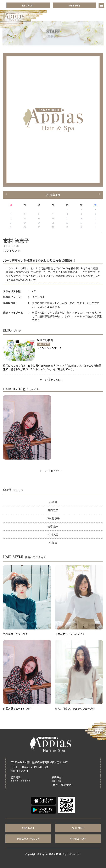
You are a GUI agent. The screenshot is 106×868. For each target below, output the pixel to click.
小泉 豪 (53, 502)
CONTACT (28, 828)
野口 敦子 (53, 510)
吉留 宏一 (53, 526)
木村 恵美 (53, 534)
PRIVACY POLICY (28, 838)
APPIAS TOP (78, 838)
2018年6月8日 (45, 340)
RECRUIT (28, 5)
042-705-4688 (35, 767)
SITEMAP (78, 828)
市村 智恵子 (43, 344)
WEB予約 (74, 5)
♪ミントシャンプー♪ (49, 348)
